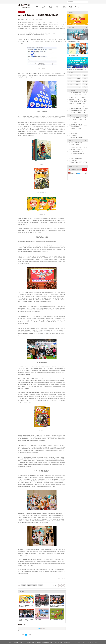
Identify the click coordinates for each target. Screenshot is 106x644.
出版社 (64, 7)
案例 (57, 7)
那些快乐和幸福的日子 (73, 133)
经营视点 (78, 81)
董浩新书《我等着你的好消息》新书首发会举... (78, 93)
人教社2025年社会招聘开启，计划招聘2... (77, 151)
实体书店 (70, 81)
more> (87, 28)
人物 (44, 7)
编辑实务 (78, 84)
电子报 (77, 7)
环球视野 (78, 75)
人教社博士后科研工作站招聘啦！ (76, 158)
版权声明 (22, 642)
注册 (23, 1)
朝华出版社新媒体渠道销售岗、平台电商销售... (78, 147)
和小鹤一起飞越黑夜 (38, 620)
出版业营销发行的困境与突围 (74, 41)
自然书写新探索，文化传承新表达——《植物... (78, 108)
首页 (37, 7)
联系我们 (16, 642)
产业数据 (70, 84)
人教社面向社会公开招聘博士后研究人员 (77, 149)
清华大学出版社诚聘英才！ (74, 145)
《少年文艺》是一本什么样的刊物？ (76, 138)
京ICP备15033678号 (68, 642)
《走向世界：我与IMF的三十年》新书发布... (78, 102)
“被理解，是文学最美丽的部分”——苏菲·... (77, 104)
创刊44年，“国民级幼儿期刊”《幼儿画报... (77, 113)
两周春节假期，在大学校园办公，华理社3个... (78, 163)
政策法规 (78, 87)
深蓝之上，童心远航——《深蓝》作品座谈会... (78, 120)
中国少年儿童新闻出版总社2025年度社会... (77, 154)
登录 (20, 1)
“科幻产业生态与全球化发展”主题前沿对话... (78, 106)
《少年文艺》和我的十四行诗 (75, 129)
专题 (70, 7)
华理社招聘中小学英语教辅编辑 (75, 143)
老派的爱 (70, 131)
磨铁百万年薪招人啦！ (73, 160)
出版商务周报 (42, 20)
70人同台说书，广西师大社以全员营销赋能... (78, 95)
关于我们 (10, 642)
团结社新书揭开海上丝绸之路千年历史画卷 (77, 111)
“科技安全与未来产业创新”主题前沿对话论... (78, 99)
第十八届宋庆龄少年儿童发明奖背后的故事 (77, 69)
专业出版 (78, 78)
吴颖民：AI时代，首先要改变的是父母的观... (78, 118)
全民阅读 (70, 78)
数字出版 (85, 81)
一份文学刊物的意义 (73, 135)
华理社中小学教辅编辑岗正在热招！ (76, 156)
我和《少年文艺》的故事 (74, 127)
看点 (50, 7)
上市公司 (70, 87)
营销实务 (85, 84)
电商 (85, 78)
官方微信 (79, 173)
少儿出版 (70, 75)
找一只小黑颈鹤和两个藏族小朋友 (56, 620)
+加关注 (85, 170)
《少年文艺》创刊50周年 (73, 55)
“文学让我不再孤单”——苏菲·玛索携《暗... (77, 97)
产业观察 (85, 75)
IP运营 (85, 87)
